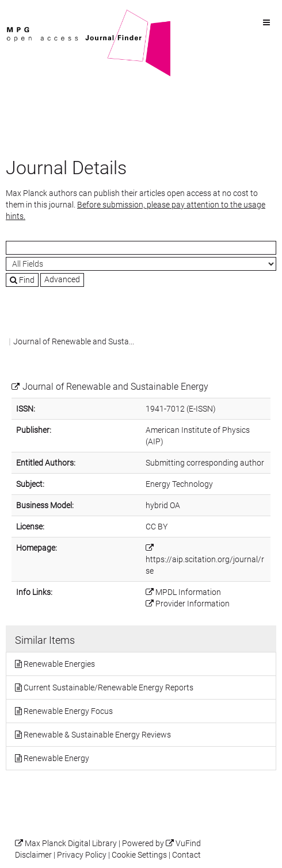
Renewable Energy (56, 758)
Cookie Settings (139, 855)
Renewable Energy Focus (68, 711)
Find (22, 280)
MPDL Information (188, 592)
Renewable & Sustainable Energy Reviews (97, 735)
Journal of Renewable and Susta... (74, 341)
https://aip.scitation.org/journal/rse (205, 565)
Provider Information (193, 604)
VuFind (24, 16)
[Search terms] (141, 248)
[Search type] (141, 264)
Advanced (62, 279)
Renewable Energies (59, 664)
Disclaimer (33, 855)
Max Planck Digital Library (71, 844)
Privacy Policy (82, 855)
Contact (186, 855)
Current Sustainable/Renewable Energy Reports (108, 688)
